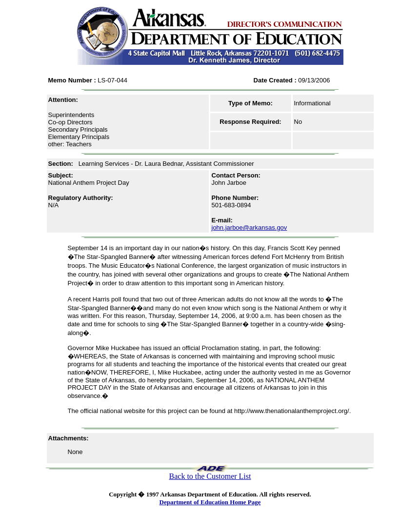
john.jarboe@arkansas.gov (250, 227)
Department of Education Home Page (210, 502)
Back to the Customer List (210, 476)
